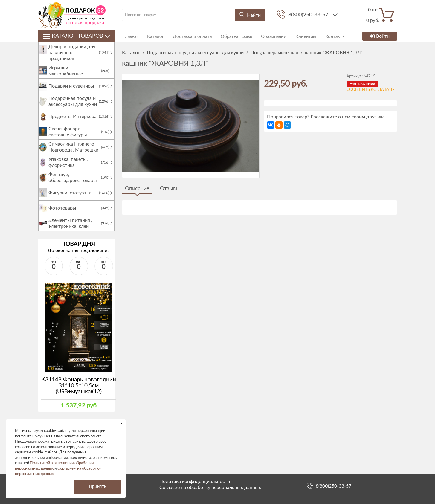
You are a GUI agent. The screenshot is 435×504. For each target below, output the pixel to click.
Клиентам (297, 36)
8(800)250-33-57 (309, 15)
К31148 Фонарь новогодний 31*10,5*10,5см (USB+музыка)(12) (79, 392)
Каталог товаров (76, 36)
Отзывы (170, 189)
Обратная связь (231, 36)
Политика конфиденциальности (195, 482)
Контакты (325, 36)
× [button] (122, 423)
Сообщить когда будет (372, 90)
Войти (380, 36)
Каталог (153, 36)
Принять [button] (97, 487)
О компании (267, 36)
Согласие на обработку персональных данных (210, 488)
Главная (129, 36)
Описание (137, 189)
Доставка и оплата (188, 36)
